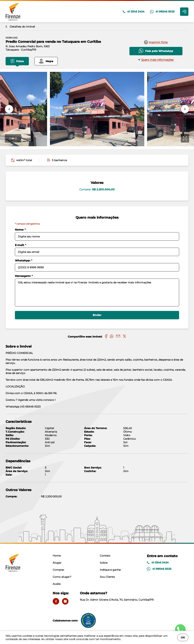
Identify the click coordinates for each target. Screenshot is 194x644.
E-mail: (20, 245)
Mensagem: (24, 276)
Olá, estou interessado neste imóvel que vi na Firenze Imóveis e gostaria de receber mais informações (97, 293)
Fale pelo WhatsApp (156, 51)
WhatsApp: (24, 261)
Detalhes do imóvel (20, 27)
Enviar (97, 315)
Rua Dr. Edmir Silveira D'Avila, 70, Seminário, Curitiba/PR (117, 596)
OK (183, 637)
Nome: (20, 230)
